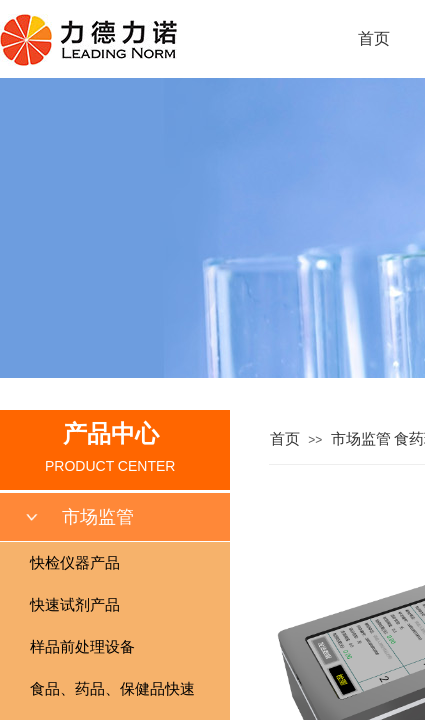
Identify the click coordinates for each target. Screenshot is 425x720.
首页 (374, 38)
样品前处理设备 (82, 647)
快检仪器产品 (75, 563)
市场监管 (361, 439)
